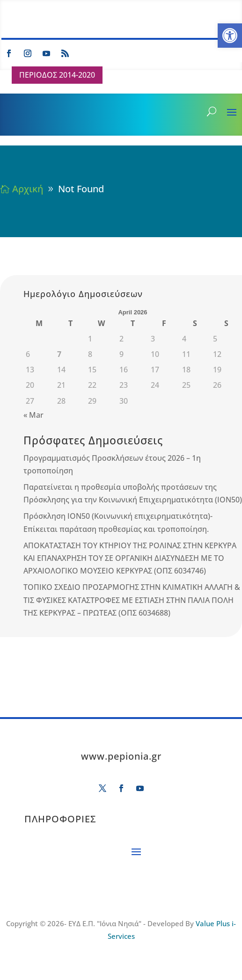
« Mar (33, 415)
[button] (230, 36)
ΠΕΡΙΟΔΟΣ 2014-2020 (57, 75)
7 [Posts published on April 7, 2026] (59, 354)
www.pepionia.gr (121, 756)
